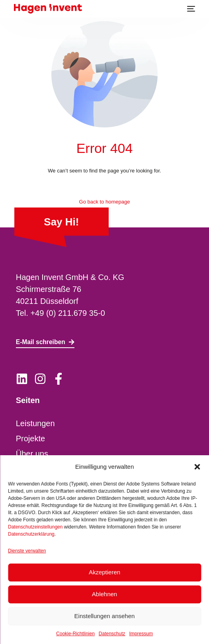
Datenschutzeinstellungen (35, 527)
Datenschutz (112, 634)
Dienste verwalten (27, 551)
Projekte (30, 438)
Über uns (32, 454)
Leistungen (35, 423)
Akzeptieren (104, 572)
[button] (197, 467)
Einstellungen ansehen (105, 616)
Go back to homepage (105, 202)
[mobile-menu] (190, 9)
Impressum (141, 634)
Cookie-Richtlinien (75, 634)
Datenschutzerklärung (31, 534)
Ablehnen (104, 594)
